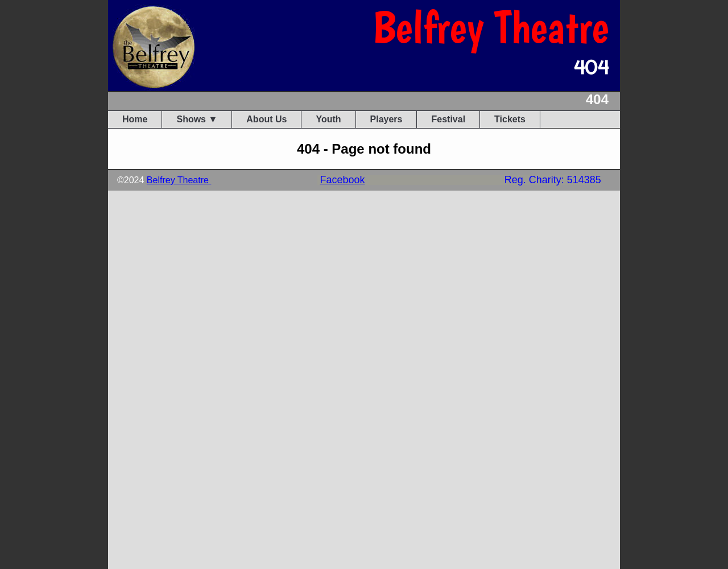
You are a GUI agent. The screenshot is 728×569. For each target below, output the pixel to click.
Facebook (343, 180)
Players (386, 119)
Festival (448, 119)
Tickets (510, 119)
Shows (191, 119)
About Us (266, 119)
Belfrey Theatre (179, 180)
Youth (328, 119)
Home (135, 119)
